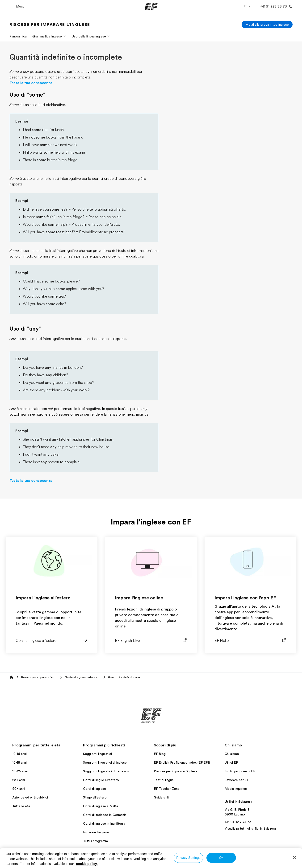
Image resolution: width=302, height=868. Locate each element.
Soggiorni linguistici (97, 754)
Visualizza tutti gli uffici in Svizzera (250, 828)
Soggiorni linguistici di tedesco (106, 771)
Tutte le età (21, 806)
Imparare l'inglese (96, 832)
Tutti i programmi (96, 841)
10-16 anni (19, 754)
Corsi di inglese (94, 789)
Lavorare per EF (237, 780)
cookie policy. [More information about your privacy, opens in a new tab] (87, 864)
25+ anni (19, 780)
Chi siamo (232, 754)
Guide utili (161, 797)
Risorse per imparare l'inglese (176, 771)
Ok (221, 858)
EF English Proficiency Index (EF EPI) (182, 762)
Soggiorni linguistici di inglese (105, 762)
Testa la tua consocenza (31, 83)
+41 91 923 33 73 (238, 822)
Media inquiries (236, 789)
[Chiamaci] (275, 6)
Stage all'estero (95, 797)
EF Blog (160, 754)
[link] (50, 25)
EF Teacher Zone (167, 789)
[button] (18, 6)
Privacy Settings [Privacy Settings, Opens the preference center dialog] (188, 858)
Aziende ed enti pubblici (31, 797)
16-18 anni (19, 762)
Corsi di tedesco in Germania (105, 815)
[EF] (151, 7)
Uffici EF (231, 762)
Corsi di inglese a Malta (101, 806)
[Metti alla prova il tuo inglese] (267, 25)
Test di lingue (164, 780)
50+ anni (19, 789)
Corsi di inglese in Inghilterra (104, 823)
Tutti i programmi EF (240, 771)
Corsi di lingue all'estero (101, 780)
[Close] (294, 857)
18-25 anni (20, 771)
